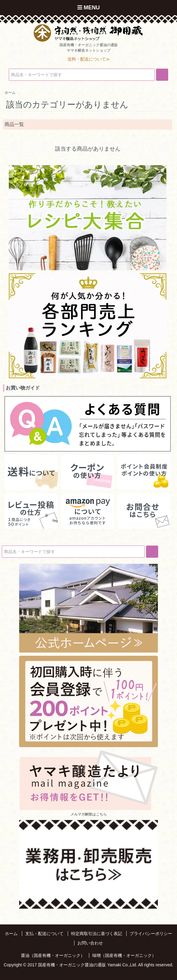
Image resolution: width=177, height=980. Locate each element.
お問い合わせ (90, 943)
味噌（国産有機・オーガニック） (124, 955)
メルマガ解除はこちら (89, 814)
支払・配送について (44, 934)
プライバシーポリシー (151, 934)
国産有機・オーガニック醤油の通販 (72, 965)
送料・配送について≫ (89, 59)
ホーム (11, 934)
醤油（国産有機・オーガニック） (53, 955)
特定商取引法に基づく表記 (97, 934)
